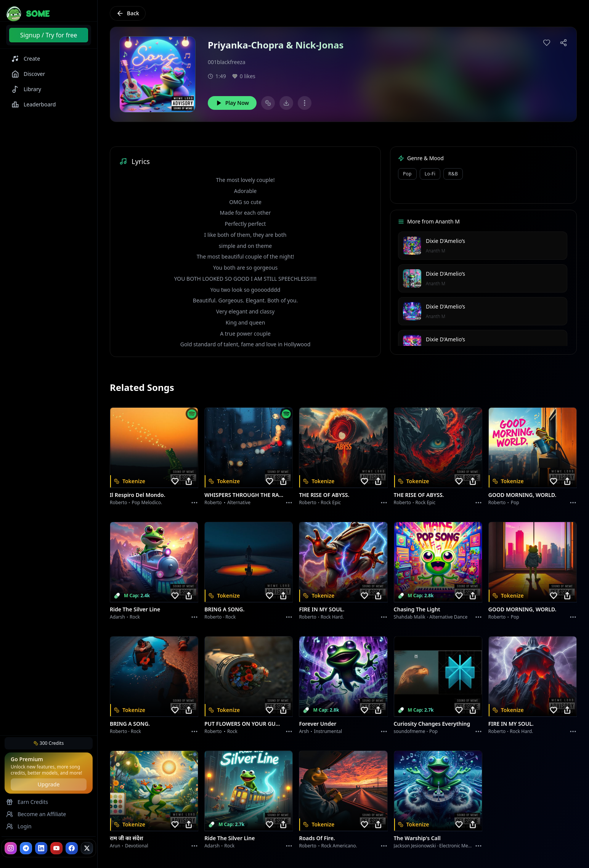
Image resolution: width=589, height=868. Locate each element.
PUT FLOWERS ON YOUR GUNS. (244, 724)
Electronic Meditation (462, 846)
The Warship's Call (417, 838)
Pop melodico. (147, 502)
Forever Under (318, 724)
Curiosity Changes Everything (432, 724)
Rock (135, 617)
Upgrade (48, 784)
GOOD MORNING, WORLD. (522, 495)
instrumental (328, 731)
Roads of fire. (317, 838)
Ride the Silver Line (135, 609)
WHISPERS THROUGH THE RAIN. (244, 495)
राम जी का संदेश (127, 838)
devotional (137, 846)
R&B (453, 174)
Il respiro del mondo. (138, 495)
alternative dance (448, 617)
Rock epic (331, 502)
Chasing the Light (417, 609)
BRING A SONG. (224, 609)
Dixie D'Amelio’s (445, 241)
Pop (407, 174)
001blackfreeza (227, 62)
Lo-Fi (430, 174)
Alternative (239, 502)
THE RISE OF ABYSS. (324, 495)
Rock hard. (332, 617)
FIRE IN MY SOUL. (322, 609)
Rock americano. (339, 846)
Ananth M (436, 251)
